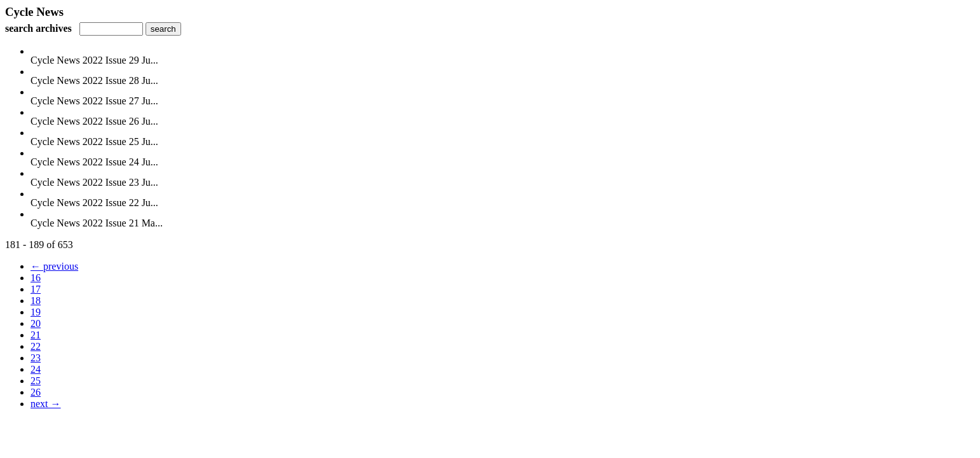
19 (36, 312)
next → (46, 404)
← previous (54, 266)
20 (36, 323)
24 (36, 369)
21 (36, 335)
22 (36, 346)
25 (36, 381)
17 (36, 289)
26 (36, 392)
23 (36, 358)
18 (36, 301)
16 (36, 278)
